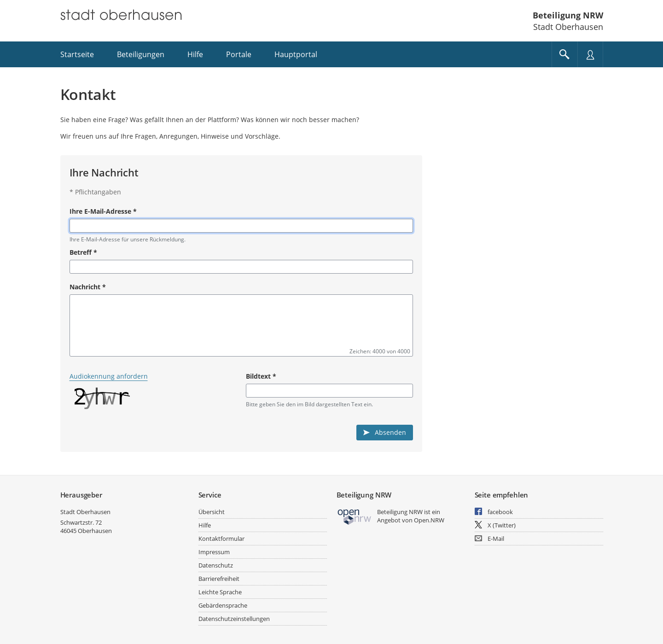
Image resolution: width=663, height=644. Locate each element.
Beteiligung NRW (568, 15)
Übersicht (212, 512)
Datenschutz (216, 565)
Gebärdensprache (223, 605)
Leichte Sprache (220, 592)
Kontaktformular (221, 539)
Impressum (214, 552)
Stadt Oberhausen (85, 512)
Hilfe (205, 525)
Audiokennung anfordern (109, 376)
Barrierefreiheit (219, 579)
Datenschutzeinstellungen (234, 619)
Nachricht (88, 287)
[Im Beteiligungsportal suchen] (564, 54)
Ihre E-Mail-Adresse (103, 211)
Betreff (83, 252)
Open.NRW (429, 520)
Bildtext (261, 376)
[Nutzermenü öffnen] (590, 54)
